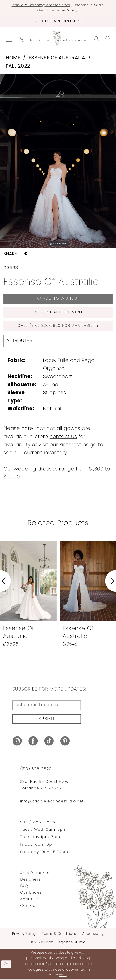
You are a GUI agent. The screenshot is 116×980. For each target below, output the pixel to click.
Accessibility (93, 935)
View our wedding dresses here (41, 5)
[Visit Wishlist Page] (107, 39)
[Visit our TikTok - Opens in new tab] (49, 741)
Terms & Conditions (59, 935)
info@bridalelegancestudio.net (52, 802)
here (63, 976)
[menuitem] (9, 39)
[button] (9, 39)
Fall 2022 (18, 67)
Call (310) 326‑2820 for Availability (58, 326)
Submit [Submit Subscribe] (47, 719)
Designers (30, 880)
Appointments (35, 874)
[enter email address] (47, 706)
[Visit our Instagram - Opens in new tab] (17, 741)
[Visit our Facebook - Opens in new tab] (33, 741)
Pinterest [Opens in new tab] (70, 445)
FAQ (24, 887)
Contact (29, 906)
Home (13, 58)
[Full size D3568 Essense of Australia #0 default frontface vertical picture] (58, 161)
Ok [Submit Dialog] (7, 964)
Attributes (19, 341)
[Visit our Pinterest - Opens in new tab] (65, 741)
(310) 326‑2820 (36, 769)
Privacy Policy (24, 935)
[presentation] (28, 581)
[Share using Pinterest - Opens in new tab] (26, 254)
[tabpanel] (58, 161)
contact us (63, 437)
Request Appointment (58, 313)
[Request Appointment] (58, 22)
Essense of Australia (57, 58)
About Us (29, 900)
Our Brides (31, 893)
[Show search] (96, 39)
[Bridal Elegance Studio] (58, 39)
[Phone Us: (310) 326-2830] (21, 39)
